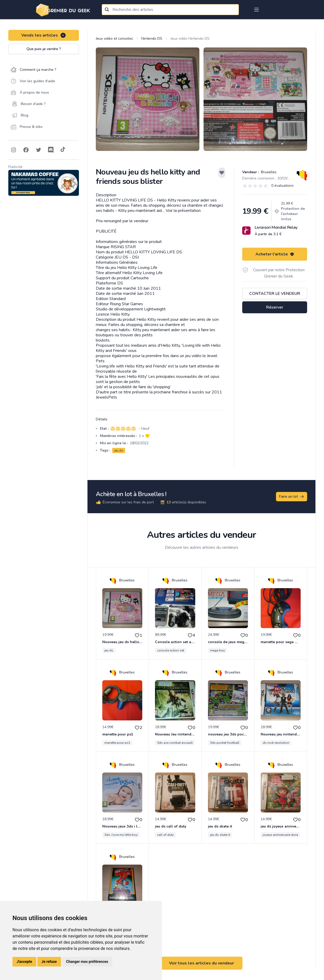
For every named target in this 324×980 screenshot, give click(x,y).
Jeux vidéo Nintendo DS (190, 39)
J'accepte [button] (24, 962)
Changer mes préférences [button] (87, 962)
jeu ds (119, 450)
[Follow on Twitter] (38, 150)
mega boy (217, 650)
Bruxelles (268, 172)
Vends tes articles (44, 35)
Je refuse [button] (49, 962)
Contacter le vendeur (275, 294)
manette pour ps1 (117, 743)
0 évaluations (282, 186)
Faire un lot (292, 497)
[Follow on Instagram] (14, 150)
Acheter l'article (275, 254)
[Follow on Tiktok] (63, 150)
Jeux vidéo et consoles (114, 39)
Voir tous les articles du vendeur (201, 963)
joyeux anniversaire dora (280, 835)
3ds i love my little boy (121, 835)
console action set (171, 650)
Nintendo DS (152, 39)
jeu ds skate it (220, 835)
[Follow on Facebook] (26, 150)
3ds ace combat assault (175, 743)
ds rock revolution (276, 743)
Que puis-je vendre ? (44, 49)
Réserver (275, 307)
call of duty (165, 835)
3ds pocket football (225, 743)
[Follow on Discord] (51, 150)
